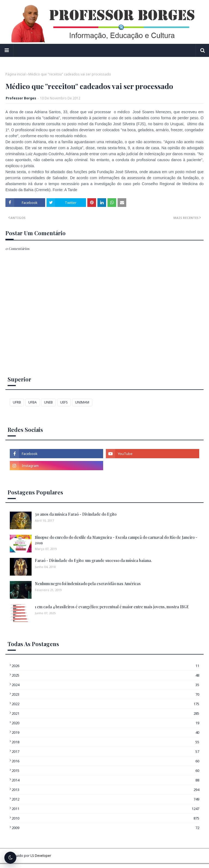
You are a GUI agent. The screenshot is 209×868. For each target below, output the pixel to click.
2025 (105, 675)
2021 (105, 713)
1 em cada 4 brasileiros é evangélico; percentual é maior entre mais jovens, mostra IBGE (112, 607)
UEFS (64, 402)
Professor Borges (21, 98)
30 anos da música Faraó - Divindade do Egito (76, 514)
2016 (105, 761)
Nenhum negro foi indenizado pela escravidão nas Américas (88, 584)
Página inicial (16, 74)
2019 (105, 732)
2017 (105, 751)
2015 (105, 771)
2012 (105, 799)
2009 (105, 828)
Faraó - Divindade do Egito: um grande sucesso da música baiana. (93, 560)
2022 (105, 704)
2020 (105, 723)
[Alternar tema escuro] (10, 858)
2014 (105, 780)
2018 (105, 742)
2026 (105, 666)
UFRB (17, 402)
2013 (105, 790)
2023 (105, 694)
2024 (105, 685)
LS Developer (41, 856)
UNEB (48, 402)
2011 (105, 809)
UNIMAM (82, 402)
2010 (105, 818)
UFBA (33, 402)
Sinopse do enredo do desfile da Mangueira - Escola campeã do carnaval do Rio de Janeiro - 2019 (116, 540)
